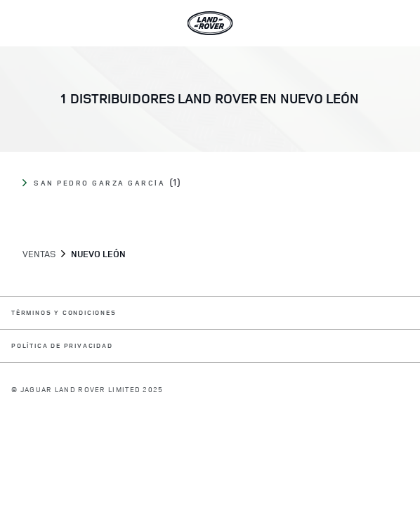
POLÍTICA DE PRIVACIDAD (62, 346)
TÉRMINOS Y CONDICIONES (64, 313)
